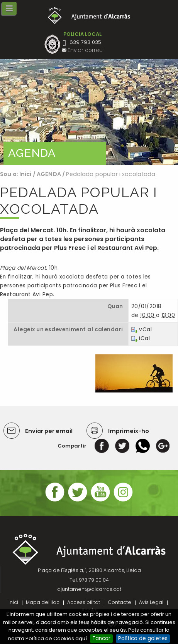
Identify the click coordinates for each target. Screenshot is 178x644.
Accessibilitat (84, 602)
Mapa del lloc (43, 602)
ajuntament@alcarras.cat (89, 589)
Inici (25, 174)
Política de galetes (143, 638)
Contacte (120, 602)
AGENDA (49, 174)
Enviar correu (85, 50)
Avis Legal (151, 602)
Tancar (101, 638)
